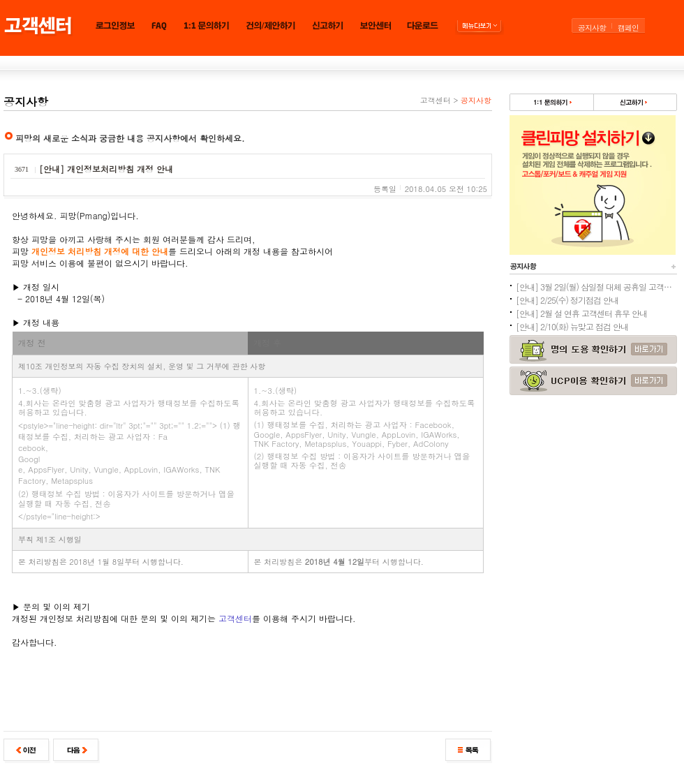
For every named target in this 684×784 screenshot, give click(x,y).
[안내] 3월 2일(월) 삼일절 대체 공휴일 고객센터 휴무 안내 (596, 287)
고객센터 (436, 100)
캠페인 (628, 28)
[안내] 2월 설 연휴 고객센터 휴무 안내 (581, 313)
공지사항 (592, 28)
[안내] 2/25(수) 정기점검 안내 (567, 300)
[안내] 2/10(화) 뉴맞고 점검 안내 (572, 326)
